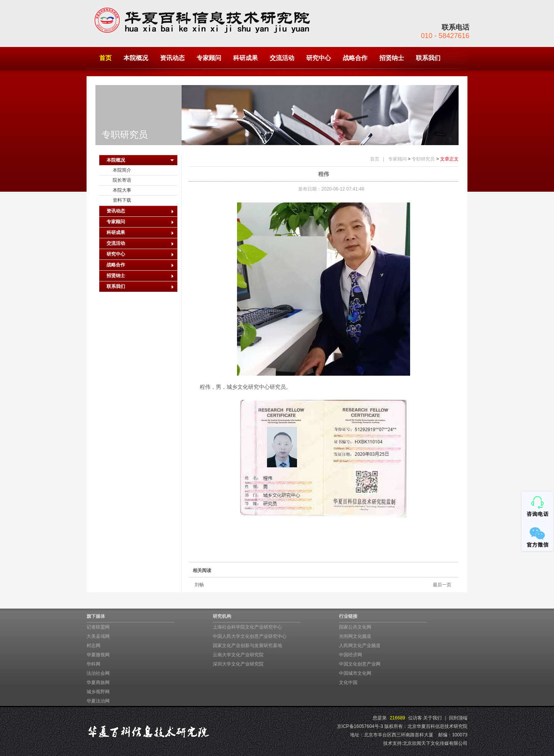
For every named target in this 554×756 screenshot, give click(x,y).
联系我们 (428, 58)
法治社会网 (98, 673)
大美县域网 (98, 636)
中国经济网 (350, 655)
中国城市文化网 (355, 673)
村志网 (93, 646)
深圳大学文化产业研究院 (238, 664)
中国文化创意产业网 (360, 664)
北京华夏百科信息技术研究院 (437, 726)
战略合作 (355, 58)
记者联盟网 (98, 627)
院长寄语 (122, 180)
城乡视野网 (98, 692)
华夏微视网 (98, 655)
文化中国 (348, 682)
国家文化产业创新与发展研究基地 (247, 646)
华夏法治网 (98, 701)
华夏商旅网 (98, 682)
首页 (105, 58)
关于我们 (432, 718)
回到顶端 (458, 718)
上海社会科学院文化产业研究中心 (247, 627)
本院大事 (122, 190)
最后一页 (442, 585)
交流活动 (282, 58)
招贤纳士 (392, 58)
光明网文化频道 (355, 636)
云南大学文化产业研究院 (238, 655)
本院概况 (136, 58)
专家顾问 (209, 58)
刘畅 (199, 585)
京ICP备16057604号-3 (360, 726)
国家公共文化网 (355, 627)
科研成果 (245, 58)
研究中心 (319, 58)
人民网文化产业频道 (360, 646)
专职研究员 (423, 159)
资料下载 (122, 200)
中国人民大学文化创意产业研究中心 (250, 636)
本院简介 (122, 170)
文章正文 (449, 159)
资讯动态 (172, 58)
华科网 (93, 664)
